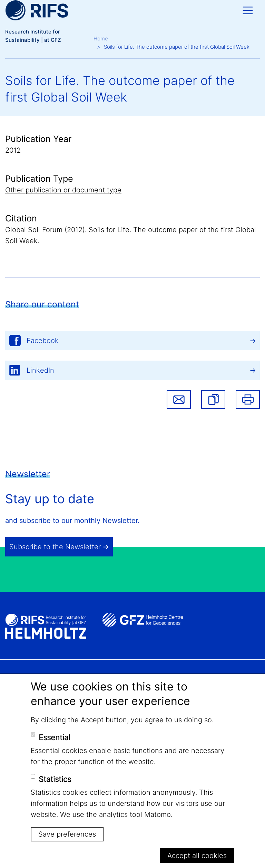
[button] (213, 400)
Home (101, 39)
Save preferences (67, 834)
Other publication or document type (63, 190)
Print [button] (248, 400)
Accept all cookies (197, 856)
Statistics (55, 779)
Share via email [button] (179, 400)
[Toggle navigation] (248, 10)
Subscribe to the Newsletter (55, 547)
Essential (54, 737)
